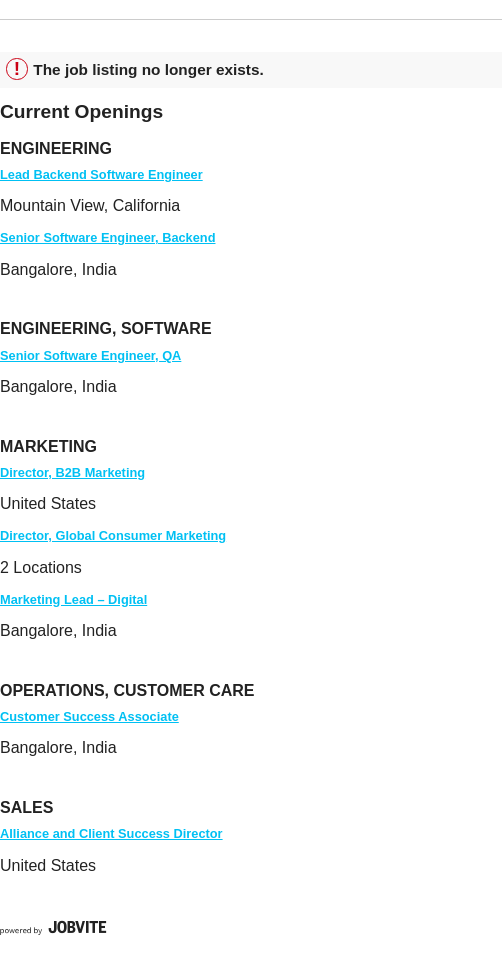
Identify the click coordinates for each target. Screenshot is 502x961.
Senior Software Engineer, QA (90, 355)
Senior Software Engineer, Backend (107, 237)
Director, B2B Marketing (72, 472)
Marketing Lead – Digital (73, 599)
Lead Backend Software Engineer (101, 174)
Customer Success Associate (89, 716)
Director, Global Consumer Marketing (113, 535)
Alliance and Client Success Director (111, 833)
